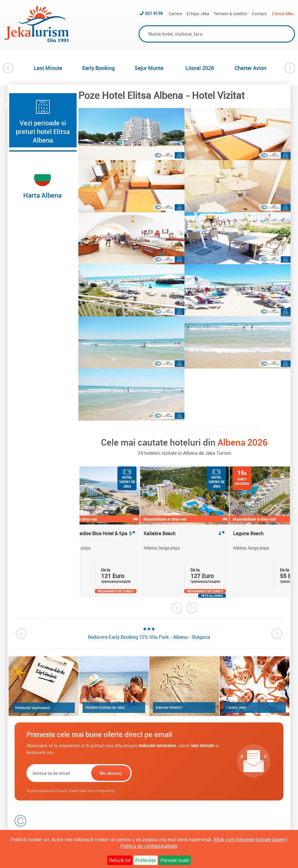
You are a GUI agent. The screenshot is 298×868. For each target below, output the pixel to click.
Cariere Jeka (236, 707)
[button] (131, 134)
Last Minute (48, 68)
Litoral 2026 (200, 68)
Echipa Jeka (198, 14)
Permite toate (175, 860)
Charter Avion (250, 68)
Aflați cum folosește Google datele (249, 839)
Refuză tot (120, 860)
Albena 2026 (243, 442)
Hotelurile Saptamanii (32, 708)
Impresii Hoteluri (169, 707)
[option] (48, 68)
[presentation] (171, 773)
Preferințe (145, 860)
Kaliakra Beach (184, 534)
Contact (259, 14)
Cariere (175, 14)
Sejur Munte (149, 68)
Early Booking (98, 68)
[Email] (58, 773)
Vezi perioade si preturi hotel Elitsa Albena (43, 131)
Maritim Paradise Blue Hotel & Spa (95, 534)
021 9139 (154, 13)
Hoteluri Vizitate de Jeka (105, 707)
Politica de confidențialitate (149, 846)
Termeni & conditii (231, 14)
